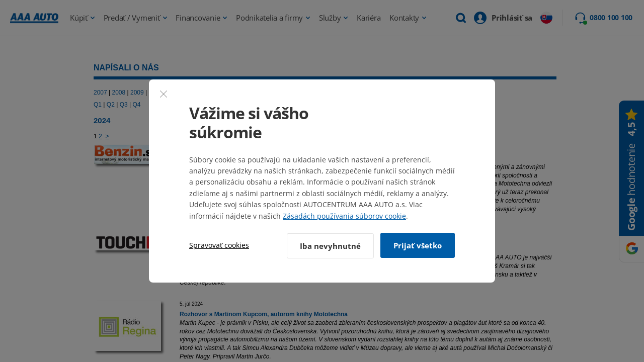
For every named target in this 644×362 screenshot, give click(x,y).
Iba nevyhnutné (329, 245)
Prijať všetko (418, 245)
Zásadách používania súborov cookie (344, 216)
